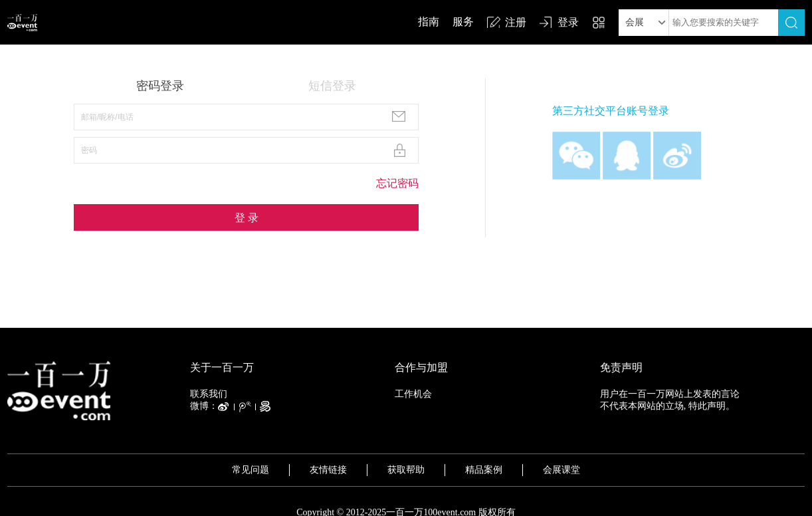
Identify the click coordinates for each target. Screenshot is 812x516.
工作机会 (413, 394)
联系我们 (209, 394)
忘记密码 (397, 183)
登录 (568, 22)
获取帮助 (406, 470)
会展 (635, 22)
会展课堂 (561, 470)
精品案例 (484, 470)
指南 (429, 22)
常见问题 (251, 470)
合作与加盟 (421, 367)
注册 (516, 22)
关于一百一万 (222, 367)
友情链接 (328, 470)
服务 (463, 22)
